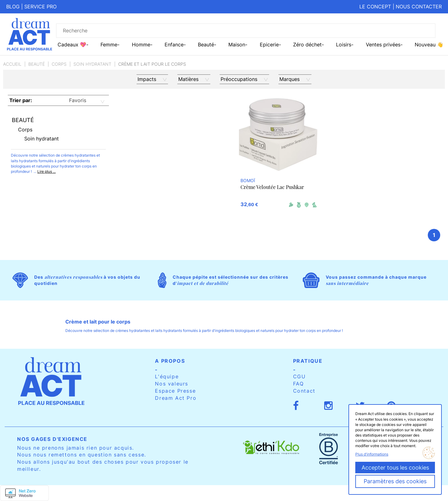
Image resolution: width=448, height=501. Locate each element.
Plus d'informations (372, 454)
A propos (170, 361)
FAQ (299, 384)
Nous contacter (419, 7)
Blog (13, 7)
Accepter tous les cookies (395, 468)
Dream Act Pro (176, 398)
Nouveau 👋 (429, 45)
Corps (59, 64)
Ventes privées (383, 45)
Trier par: (21, 100)
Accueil (12, 64)
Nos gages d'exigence (52, 439)
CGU (299, 376)
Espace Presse (175, 391)
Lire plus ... (47, 171)
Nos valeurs (172, 384)
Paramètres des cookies (395, 481)
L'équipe (167, 376)
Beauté (37, 64)
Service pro (40, 7)
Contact (304, 391)
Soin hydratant (92, 64)
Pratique (308, 361)
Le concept (375, 7)
